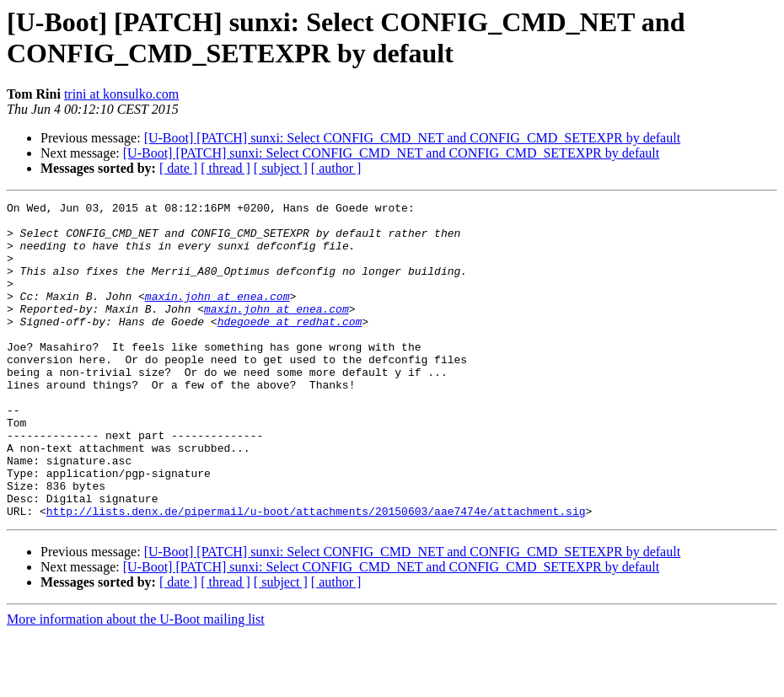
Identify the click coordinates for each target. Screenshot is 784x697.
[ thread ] (226, 168)
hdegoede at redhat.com (290, 346)
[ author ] (336, 168)
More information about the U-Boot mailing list (136, 682)
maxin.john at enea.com (217, 316)
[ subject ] (281, 168)
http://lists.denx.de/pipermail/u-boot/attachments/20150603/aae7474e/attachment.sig (316, 574)
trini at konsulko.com (121, 94)
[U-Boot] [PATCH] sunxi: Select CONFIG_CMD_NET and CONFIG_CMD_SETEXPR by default (412, 138)
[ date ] (178, 168)
